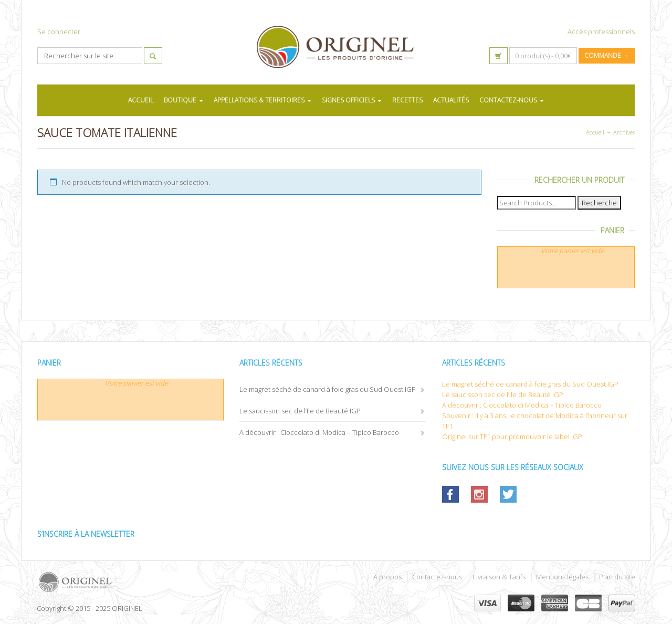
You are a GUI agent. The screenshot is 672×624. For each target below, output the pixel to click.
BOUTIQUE (183, 100)
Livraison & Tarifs (499, 577)
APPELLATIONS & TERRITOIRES (262, 100)
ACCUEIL (141, 100)
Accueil (595, 132)
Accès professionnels (601, 32)
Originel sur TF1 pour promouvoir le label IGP (512, 436)
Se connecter (59, 32)
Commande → (607, 55)
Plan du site (617, 577)
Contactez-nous (437, 577)
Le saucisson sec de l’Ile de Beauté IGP (300, 411)
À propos (387, 577)
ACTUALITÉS (451, 100)
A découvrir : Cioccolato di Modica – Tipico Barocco (319, 432)
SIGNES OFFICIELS (352, 100)
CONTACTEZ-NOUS (512, 100)
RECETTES (407, 100)
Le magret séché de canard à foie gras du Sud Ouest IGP (328, 389)
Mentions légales (562, 577)
